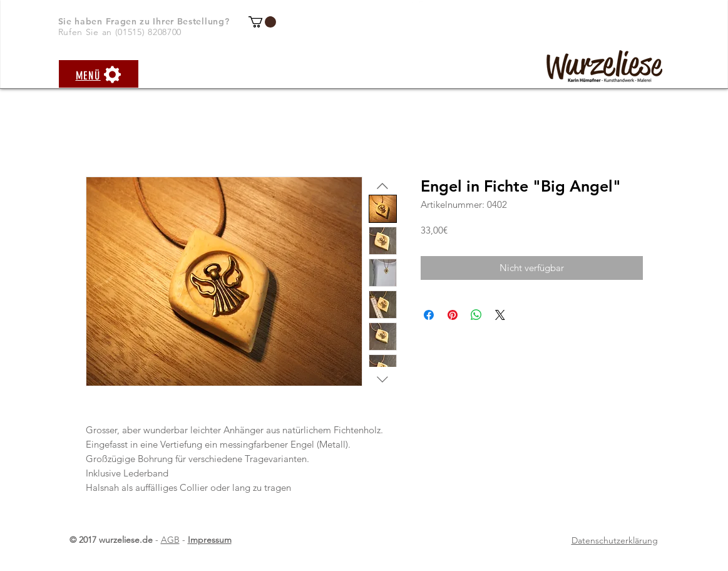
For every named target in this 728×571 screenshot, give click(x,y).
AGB (170, 540)
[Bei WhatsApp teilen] (476, 315)
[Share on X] (500, 315)
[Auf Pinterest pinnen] (453, 315)
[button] (262, 22)
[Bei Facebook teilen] (429, 315)
